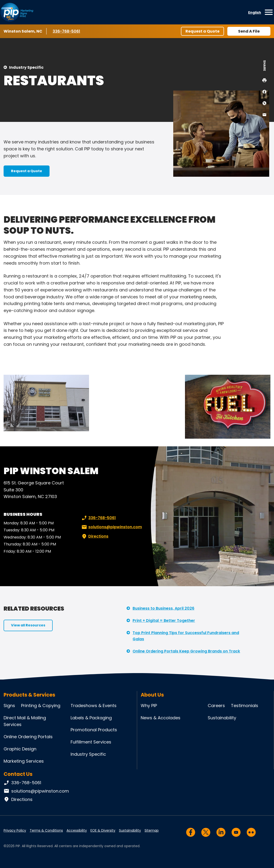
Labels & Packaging (91, 718)
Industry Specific (26, 67)
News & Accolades (161, 718)
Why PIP (149, 706)
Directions (95, 536)
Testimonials (245, 706)
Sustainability (222, 718)
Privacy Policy (15, 830)
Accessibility (77, 830)
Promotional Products (94, 730)
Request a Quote (202, 31)
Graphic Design (20, 749)
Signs (9, 706)
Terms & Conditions (46, 830)
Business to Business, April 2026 (163, 608)
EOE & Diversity (103, 830)
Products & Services (29, 695)
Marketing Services (24, 761)
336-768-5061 (67, 31)
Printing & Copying (41, 706)
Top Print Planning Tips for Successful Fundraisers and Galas (186, 636)
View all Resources (28, 625)
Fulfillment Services (91, 742)
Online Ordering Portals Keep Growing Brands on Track (186, 651)
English (255, 12)
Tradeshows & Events (94, 706)
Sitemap (152, 830)
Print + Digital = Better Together (164, 621)
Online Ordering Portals (28, 737)
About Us (152, 695)
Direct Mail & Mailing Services (25, 721)
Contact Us (18, 774)
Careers (216, 706)
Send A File (249, 31)
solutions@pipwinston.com (111, 527)
